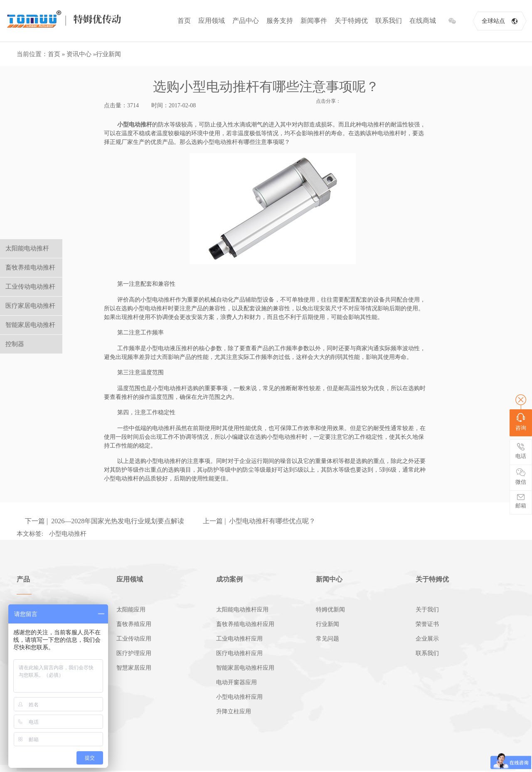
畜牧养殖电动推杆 (30, 267)
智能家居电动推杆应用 (245, 668)
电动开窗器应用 (236, 682)
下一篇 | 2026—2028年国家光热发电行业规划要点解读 (105, 521)
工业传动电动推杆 (30, 287)
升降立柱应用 (234, 711)
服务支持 (280, 21)
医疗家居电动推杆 (30, 306)
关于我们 (427, 610)
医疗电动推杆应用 (239, 653)
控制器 (15, 344)
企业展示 (427, 639)
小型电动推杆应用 (239, 697)
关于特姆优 (351, 21)
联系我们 (389, 21)
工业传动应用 (134, 639)
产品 (23, 579)
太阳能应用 (131, 610)
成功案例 (229, 579)
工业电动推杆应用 (239, 639)
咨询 (521, 422)
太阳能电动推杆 (27, 248)
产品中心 (246, 21)
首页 (184, 21)
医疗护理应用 (134, 653)
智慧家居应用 (134, 668)
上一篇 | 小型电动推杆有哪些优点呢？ (259, 521)
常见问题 (328, 639)
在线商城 (423, 21)
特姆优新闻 (330, 610)
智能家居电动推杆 (30, 325)
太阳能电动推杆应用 (242, 610)
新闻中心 (329, 579)
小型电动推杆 (135, 125)
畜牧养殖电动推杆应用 (245, 624)
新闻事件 (314, 21)
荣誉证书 (427, 624)
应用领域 (212, 21)
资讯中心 (79, 54)
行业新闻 (108, 54)
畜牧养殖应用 (134, 624)
